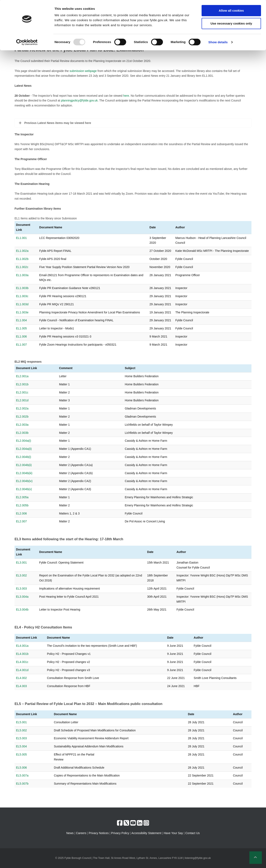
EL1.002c (22, 267)
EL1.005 (21, 328)
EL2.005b (22, 505)
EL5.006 (21, 768)
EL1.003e (22, 312)
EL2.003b (22, 433)
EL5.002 (21, 730)
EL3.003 (21, 589)
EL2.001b (22, 384)
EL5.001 (21, 722)
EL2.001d (22, 400)
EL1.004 (21, 320)
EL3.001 (21, 563)
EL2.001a (22, 376)
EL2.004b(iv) (24, 481)
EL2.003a (22, 425)
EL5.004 (21, 746)
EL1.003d (22, 304)
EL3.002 (21, 575)
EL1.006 (21, 336)
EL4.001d (22, 670)
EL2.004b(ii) (24, 465)
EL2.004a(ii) (24, 449)
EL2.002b (22, 417)
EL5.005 (21, 754)
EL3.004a (22, 597)
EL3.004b (22, 610)
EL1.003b (22, 288)
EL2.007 (21, 521)
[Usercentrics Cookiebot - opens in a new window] (27, 42)
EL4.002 (21, 678)
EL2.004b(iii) (24, 473)
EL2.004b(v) (24, 489)
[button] (256, 858)
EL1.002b (22, 259)
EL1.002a (22, 251)
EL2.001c (22, 392)
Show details (218, 42)
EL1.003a (22, 275)
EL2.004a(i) (23, 441)
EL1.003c (22, 296)
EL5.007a (22, 775)
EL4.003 (21, 686)
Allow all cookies (231, 11)
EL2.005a (22, 497)
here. (127, 96)
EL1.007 (21, 345)
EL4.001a (22, 646)
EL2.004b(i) (23, 457)
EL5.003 (21, 738)
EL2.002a (22, 408)
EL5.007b (22, 784)
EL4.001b (22, 654)
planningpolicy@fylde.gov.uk (79, 100)
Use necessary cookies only (231, 23)
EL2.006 (21, 513)
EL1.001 (21, 238)
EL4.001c (22, 662)
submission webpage (83, 71)
